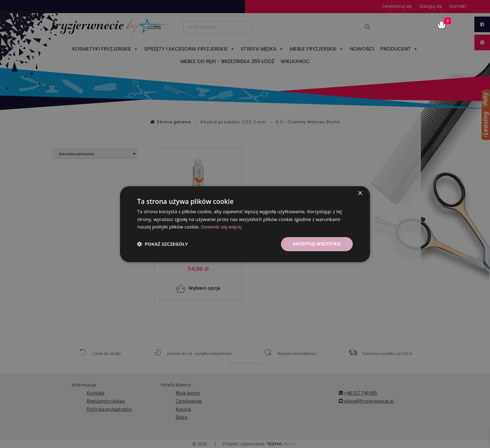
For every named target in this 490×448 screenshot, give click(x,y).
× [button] (360, 193)
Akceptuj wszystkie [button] (317, 244)
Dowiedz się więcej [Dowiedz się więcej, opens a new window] (221, 227)
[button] (162, 244)
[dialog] (245, 224)
